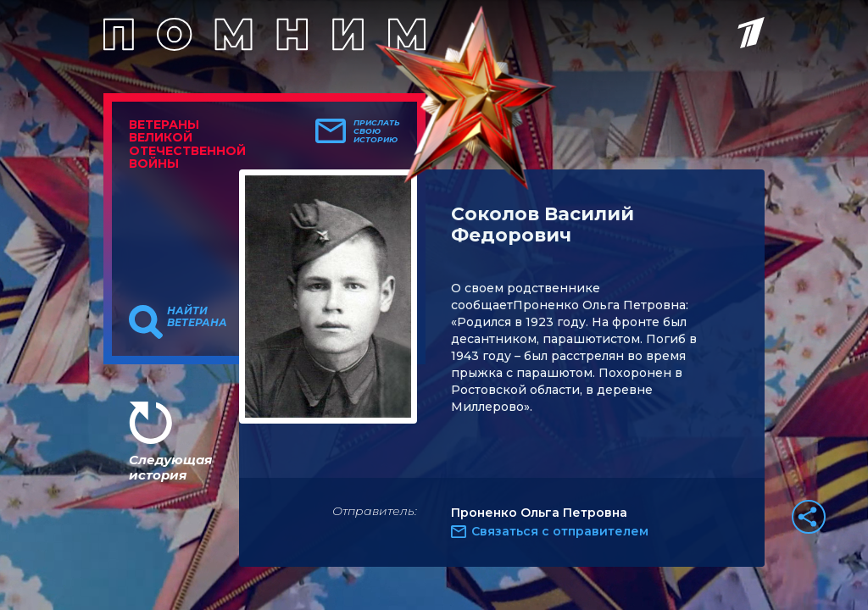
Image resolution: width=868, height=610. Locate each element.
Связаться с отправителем (560, 531)
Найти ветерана (197, 317)
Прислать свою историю (377, 131)
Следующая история (170, 467)
